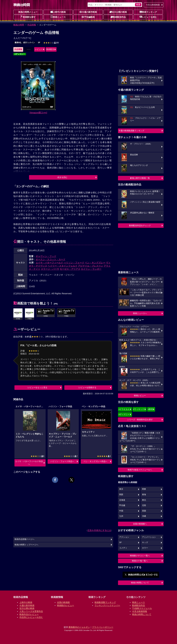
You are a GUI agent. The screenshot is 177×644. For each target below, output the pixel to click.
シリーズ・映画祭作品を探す (140, 420)
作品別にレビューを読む (31, 617)
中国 (121, 511)
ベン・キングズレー (95, 263)
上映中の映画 (58, 12)
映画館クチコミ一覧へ (140, 556)
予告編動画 (88, 17)
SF (39, 43)
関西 (121, 495)
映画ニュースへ (140, 313)
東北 (144, 500)
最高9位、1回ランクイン (25, 43)
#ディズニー (20, 54)
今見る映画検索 (153, 5)
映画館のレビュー (66, 605)
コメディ (123, 548)
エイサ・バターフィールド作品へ (29, 463)
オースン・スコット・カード (51, 259)
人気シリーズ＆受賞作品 (31, 611)
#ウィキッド (139, 409)
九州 (121, 516)
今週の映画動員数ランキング (131, 131)
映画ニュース (58, 17)
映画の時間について (140, 583)
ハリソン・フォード (74, 263)
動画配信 (50, 49)
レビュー (39, 49)
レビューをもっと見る (37, 388)
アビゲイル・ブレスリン (91, 266)
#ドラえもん (124, 409)
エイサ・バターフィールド (49, 263)
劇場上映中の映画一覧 (140, 178)
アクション (124, 537)
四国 (144, 511)
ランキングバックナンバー (107, 605)
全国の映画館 (63, 602)
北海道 (122, 500)
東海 (144, 495)
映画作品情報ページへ (24, 539)
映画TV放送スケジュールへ (140, 470)
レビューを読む (148, 17)
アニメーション (149, 537)
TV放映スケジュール (142, 608)
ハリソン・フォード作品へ (62, 461)
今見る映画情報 (140, 611)
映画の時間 (19, 25)
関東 (144, 489)
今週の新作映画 (88, 12)
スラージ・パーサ (50, 269)
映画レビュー (140, 396)
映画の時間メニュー (28, 12)
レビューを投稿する (87, 388)
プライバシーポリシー (103, 627)
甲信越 (122, 505)
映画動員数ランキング (105, 602)
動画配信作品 (118, 17)
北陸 (144, 505)
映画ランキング (148, 12)
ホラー (145, 548)
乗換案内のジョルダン (79, 627)
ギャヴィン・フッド (46, 256)
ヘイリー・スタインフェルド (63, 266)
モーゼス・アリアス (70, 269)
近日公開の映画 (118, 12)
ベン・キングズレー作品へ (95, 461)
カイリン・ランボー (91, 269)
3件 (51, 43)
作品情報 (32, 25)
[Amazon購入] (38, 113)
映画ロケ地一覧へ (140, 561)
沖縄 (144, 516)
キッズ (145, 542)
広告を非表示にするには (99, 530)
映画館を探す (28, 17)
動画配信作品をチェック (140, 225)
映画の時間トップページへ (26, 545)
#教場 (150, 409)
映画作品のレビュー (29, 614)
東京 (121, 489)
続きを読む (62, 177)
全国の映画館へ (140, 524)
